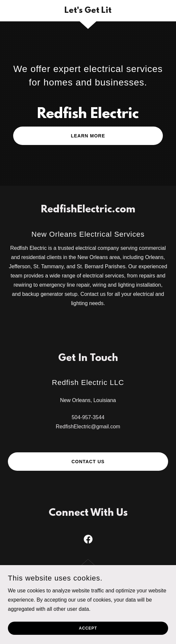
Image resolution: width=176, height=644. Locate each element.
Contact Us (88, 462)
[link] (88, 11)
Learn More (88, 136)
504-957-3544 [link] (88, 417)
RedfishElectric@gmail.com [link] (88, 427)
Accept (88, 628)
